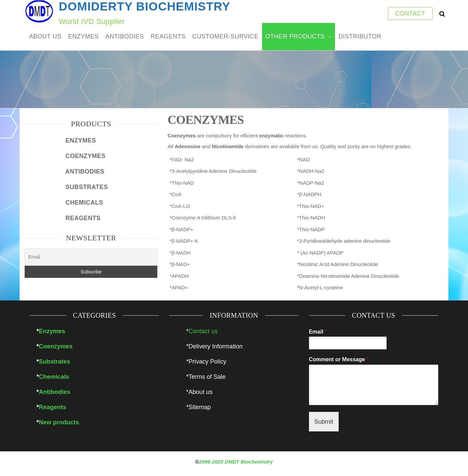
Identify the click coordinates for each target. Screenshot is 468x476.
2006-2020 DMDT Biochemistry (236, 462)
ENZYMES (84, 36)
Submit (324, 422)
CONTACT (410, 14)
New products (59, 422)
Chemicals (54, 377)
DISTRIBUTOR (360, 36)
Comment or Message (339, 359)
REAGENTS (168, 36)
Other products (295, 36)
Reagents (53, 407)
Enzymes (52, 331)
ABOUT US (45, 36)
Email (318, 332)
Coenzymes (56, 346)
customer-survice (225, 36)
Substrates (55, 362)
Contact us (203, 331)
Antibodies (55, 392)
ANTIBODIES (125, 36)
